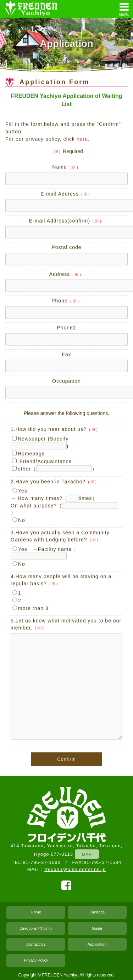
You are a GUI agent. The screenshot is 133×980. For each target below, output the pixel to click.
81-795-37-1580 (42, 862)
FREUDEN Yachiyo (60, 975)
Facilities (97, 912)
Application (97, 944)
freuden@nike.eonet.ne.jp (75, 869)
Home (36, 912)
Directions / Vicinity (36, 928)
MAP (87, 854)
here (82, 139)
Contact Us (36, 944)
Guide (97, 928)
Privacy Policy (36, 960)
